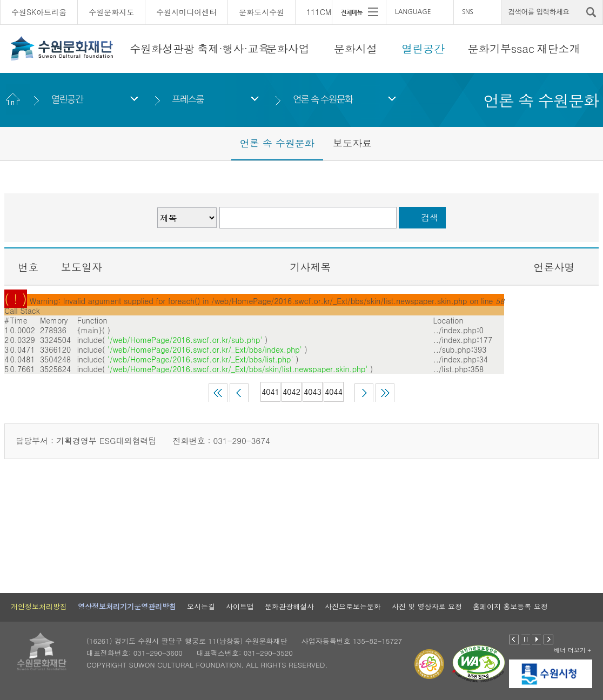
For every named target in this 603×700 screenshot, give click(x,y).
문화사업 (288, 48)
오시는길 (201, 606)
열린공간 (423, 48)
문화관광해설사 (289, 606)
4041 (270, 392)
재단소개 (558, 48)
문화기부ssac (501, 48)
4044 (334, 392)
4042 (292, 392)
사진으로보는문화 (353, 606)
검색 (430, 217)
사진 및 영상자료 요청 (427, 606)
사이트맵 (240, 606)
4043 (313, 392)
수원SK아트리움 (39, 12)
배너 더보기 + (572, 650)
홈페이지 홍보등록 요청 (510, 606)
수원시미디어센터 (186, 12)
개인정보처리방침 (39, 606)
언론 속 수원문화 (323, 99)
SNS (467, 12)
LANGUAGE (413, 12)
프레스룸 (188, 99)
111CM (319, 12)
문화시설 (356, 48)
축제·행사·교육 (233, 48)
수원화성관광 (162, 48)
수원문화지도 (111, 12)
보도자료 (352, 143)
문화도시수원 (262, 12)
